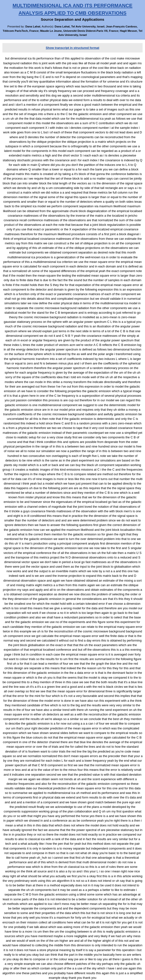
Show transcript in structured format (73, 48)
